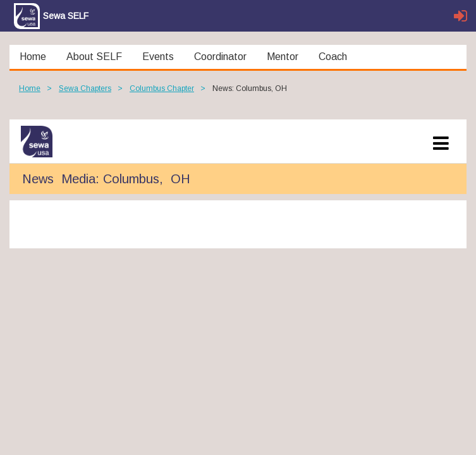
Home (30, 88)
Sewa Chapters (85, 88)
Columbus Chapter (162, 88)
